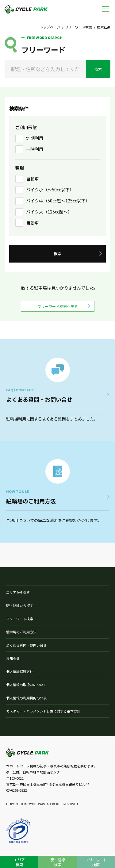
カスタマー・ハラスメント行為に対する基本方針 (43, 711)
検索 (98, 69)
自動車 (33, 223)
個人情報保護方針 (20, 671)
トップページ (50, 27)
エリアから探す (18, 592)
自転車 (33, 179)
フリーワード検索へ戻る (58, 306)
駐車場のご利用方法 (21, 632)
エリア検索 (19, 862)
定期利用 (35, 138)
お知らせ (13, 658)
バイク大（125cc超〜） (49, 212)
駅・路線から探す (20, 605)
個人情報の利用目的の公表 (26, 698)
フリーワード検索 (79, 27)
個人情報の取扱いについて (26, 685)
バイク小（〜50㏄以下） (50, 190)
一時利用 (35, 149)
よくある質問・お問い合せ (26, 645)
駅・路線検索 (58, 862)
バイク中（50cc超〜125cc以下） (58, 201)
